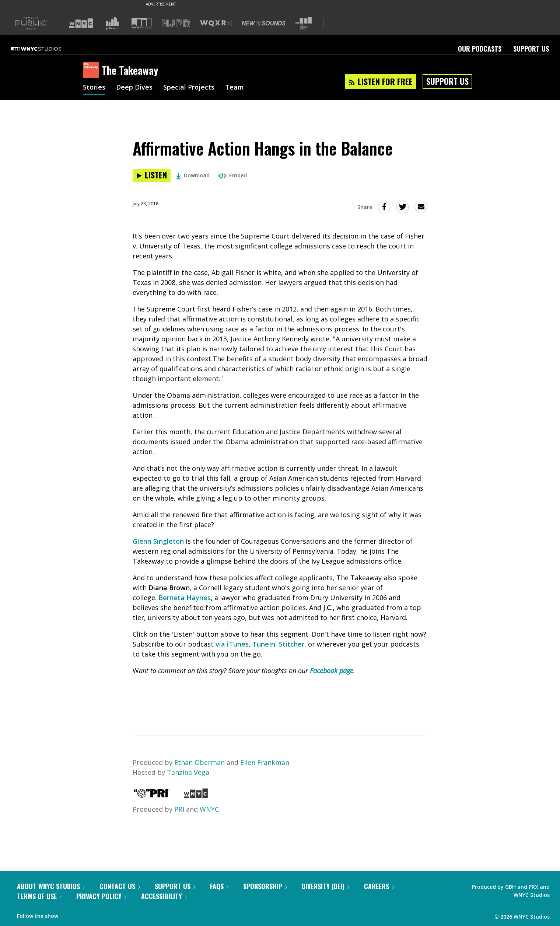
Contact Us (120, 886)
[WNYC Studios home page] (45, 49)
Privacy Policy (101, 896)
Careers (379, 886)
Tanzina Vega (188, 772)
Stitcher (292, 644)
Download (193, 175)
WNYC (209, 809)
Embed (232, 175)
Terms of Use (39, 896)
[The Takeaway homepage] (92, 70)
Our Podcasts (480, 49)
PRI (179, 809)
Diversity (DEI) (325, 886)
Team (234, 88)
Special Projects (189, 88)
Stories (94, 88)
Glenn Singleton (158, 541)
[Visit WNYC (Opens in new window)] (81, 23)
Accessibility (164, 896)
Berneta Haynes (185, 598)
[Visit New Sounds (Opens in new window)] (264, 23)
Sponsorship (265, 886)
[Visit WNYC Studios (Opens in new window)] (142, 23)
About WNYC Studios (51, 886)
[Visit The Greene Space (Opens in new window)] (304, 23)
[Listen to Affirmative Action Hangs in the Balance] (152, 175)
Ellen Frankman (265, 762)
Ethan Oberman (199, 762)
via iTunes (232, 644)
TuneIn (264, 644)
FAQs (219, 886)
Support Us (531, 49)
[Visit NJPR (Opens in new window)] (176, 23)
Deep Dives (134, 88)
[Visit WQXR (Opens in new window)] (216, 23)
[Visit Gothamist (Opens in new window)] (112, 23)
